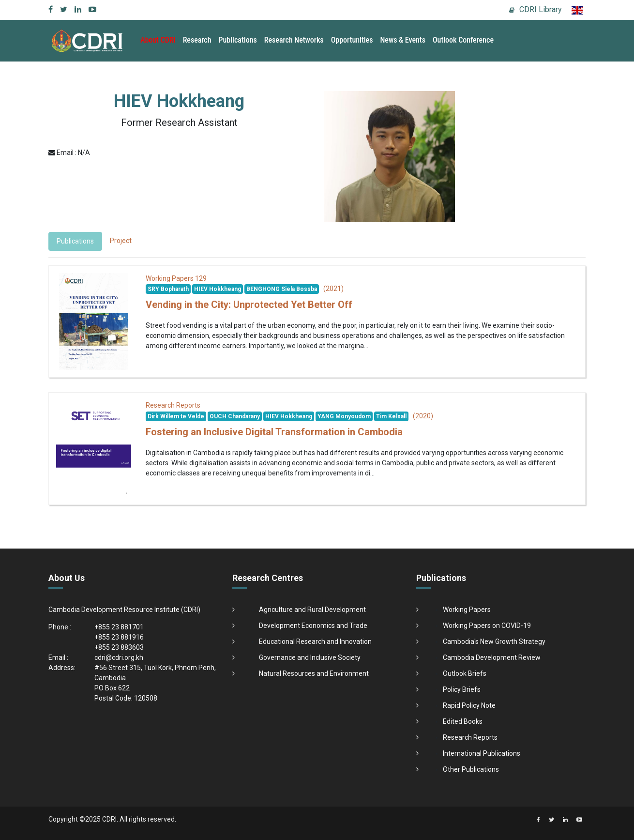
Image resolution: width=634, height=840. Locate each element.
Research (197, 40)
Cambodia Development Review (492, 657)
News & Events (402, 40)
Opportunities (352, 40)
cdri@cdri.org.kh (119, 657)
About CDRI (158, 40)
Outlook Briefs (465, 673)
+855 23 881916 (119, 637)
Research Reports (470, 737)
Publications (238, 40)
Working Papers (467, 610)
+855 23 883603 (119, 647)
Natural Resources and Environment (314, 673)
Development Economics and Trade (313, 626)
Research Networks (294, 40)
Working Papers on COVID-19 (487, 626)
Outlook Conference (463, 40)
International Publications (482, 753)
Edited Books (463, 721)
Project (121, 241)
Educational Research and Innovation (315, 641)
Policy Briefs (462, 689)
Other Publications (471, 769)
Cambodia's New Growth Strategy (494, 641)
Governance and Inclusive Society (310, 657)
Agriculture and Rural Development (312, 610)
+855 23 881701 (119, 627)
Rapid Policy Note (469, 705)
